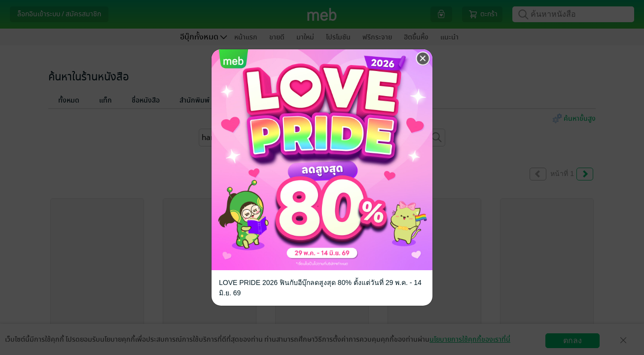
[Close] (423, 59)
